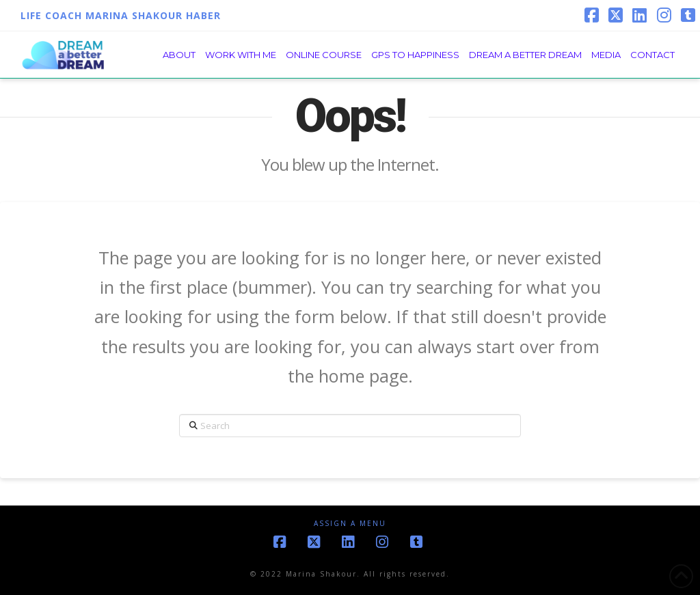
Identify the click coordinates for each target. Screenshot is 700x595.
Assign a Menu (350, 524)
